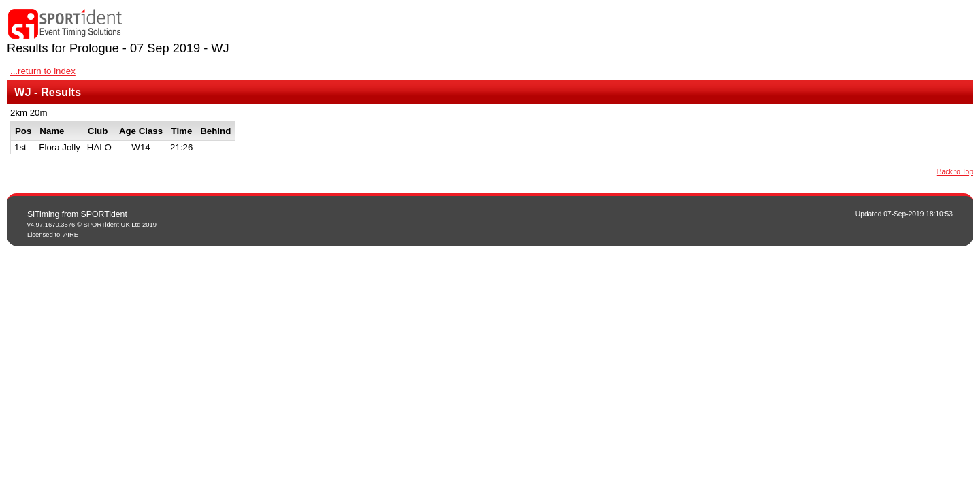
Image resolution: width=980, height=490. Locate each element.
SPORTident (104, 214)
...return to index (43, 71)
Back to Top (955, 172)
